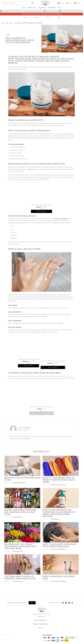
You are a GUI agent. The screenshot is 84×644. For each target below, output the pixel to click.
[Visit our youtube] (69, 603)
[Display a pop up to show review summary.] (47, 211)
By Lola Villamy (18, 559)
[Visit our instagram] (66, 603)
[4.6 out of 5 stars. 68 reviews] (55, 369)
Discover (49, 18)
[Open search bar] (59, 18)
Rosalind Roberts (25, 436)
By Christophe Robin (19, 491)
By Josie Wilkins (17, 525)
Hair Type (36, 18)
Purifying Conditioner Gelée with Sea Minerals (55, 367)
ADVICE (8, 34)
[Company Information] (42, 624)
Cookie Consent (42, 617)
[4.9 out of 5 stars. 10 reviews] (42, 417)
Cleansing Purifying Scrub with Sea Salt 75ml (41, 415)
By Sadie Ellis (55, 527)
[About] (41, 628)
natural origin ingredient (60, 223)
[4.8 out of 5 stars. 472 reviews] (41, 211)
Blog (7, 22)
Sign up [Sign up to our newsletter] (32, 603)
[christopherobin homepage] (45, 3)
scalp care (31, 168)
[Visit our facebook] (63, 603)
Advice (25, 18)
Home (3, 22)
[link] (69, 3)
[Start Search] (32, 3)
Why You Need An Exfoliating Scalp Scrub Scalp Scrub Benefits (29, 22)
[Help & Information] (42, 620)
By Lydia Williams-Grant (58, 493)
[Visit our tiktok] (72, 603)
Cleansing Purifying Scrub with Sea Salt (42, 209)
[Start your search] (18, 3)
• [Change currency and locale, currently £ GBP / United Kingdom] (61, 3)
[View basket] (77, 3)
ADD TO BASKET (42, 215)
